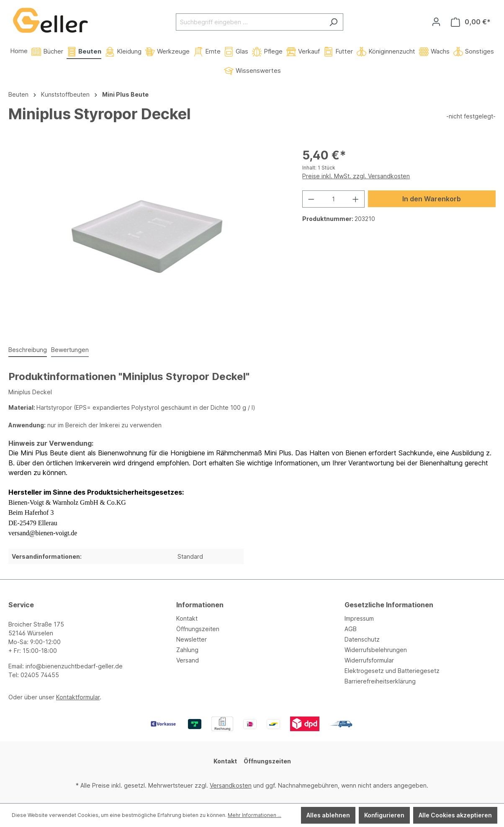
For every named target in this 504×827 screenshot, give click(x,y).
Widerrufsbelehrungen (376, 650)
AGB (351, 629)
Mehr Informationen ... (255, 815)
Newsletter (192, 639)
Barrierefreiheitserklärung (380, 681)
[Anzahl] (334, 199)
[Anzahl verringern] (311, 199)
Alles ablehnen (328, 815)
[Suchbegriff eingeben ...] (250, 22)
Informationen (200, 605)
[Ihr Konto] (436, 22)
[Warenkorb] (471, 22)
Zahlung (187, 650)
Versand (188, 660)
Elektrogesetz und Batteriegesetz (392, 671)
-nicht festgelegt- (471, 116)
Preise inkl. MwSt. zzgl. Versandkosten (356, 176)
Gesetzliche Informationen (389, 605)
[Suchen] (333, 22)
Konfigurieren (384, 815)
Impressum (359, 618)
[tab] (28, 350)
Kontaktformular (78, 697)
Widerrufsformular (369, 660)
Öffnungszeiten (198, 629)
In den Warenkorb (432, 199)
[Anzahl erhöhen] (356, 199)
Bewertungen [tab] (70, 350)
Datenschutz (362, 639)
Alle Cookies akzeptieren (455, 815)
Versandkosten (231, 785)
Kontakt (187, 618)
